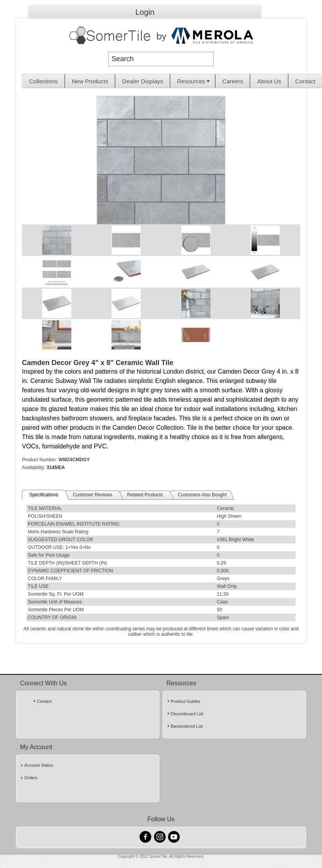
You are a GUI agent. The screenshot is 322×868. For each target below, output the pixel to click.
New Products (90, 81)
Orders (31, 778)
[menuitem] (43, 81)
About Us (269, 81)
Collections (43, 81)
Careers (233, 81)
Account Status (39, 765)
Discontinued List (187, 714)
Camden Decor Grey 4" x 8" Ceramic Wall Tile (97, 363)
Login (145, 12)
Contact (305, 81)
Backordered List (187, 726)
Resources (195, 81)
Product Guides (186, 701)
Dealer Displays (143, 81)
